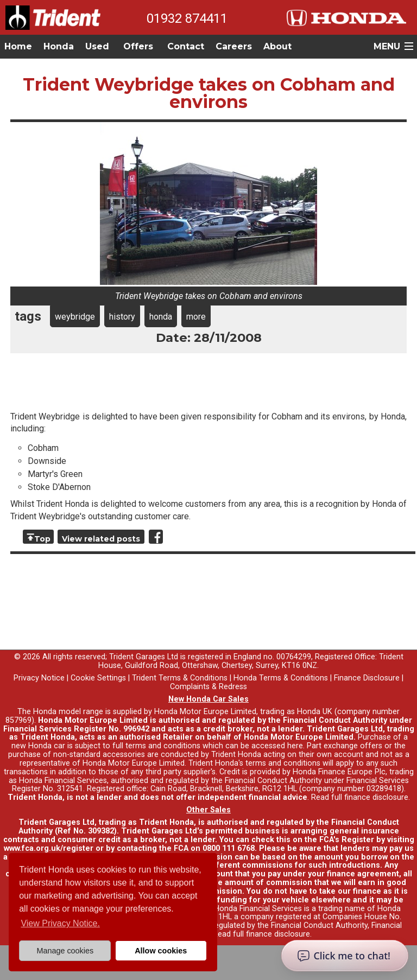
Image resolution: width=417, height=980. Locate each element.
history (122, 317)
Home (18, 46)
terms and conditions (283, 763)
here (295, 746)
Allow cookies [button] (161, 951)
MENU (387, 46)
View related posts (101, 539)
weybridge (75, 317)
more (196, 317)
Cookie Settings (98, 678)
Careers (234, 46)
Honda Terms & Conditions (281, 678)
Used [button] (97, 46)
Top (42, 539)
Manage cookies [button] (65, 951)
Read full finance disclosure (360, 797)
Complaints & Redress (208, 687)
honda (161, 317)
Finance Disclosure (367, 678)
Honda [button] (59, 46)
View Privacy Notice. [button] (60, 923)
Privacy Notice (39, 678)
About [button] (277, 46)
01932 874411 (187, 18)
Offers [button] (138, 46)
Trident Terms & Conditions (180, 678)
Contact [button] (186, 46)
